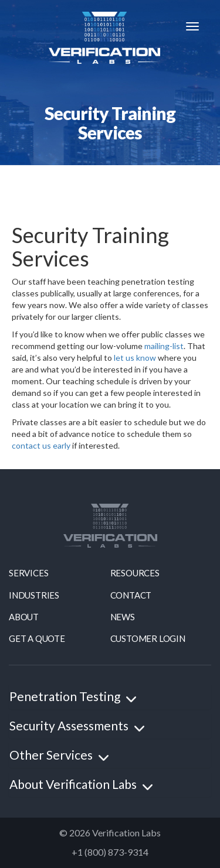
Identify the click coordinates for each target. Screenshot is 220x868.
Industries (34, 595)
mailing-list (164, 346)
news (123, 617)
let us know (135, 358)
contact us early (41, 445)
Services (28, 573)
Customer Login (148, 638)
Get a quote (37, 638)
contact (131, 595)
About (24, 617)
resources (135, 573)
